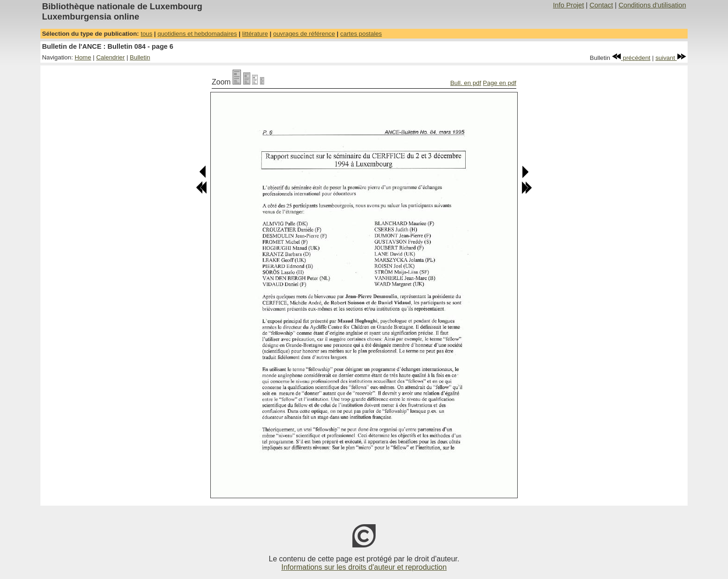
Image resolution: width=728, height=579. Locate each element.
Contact (601, 5)
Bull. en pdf (466, 83)
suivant (671, 58)
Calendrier (110, 57)
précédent (631, 58)
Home (83, 57)
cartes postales (361, 34)
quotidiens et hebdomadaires (197, 34)
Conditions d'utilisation (652, 5)
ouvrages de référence (304, 34)
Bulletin (140, 57)
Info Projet (569, 5)
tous (146, 34)
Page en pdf (500, 83)
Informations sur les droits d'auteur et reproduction (364, 567)
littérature (255, 34)
